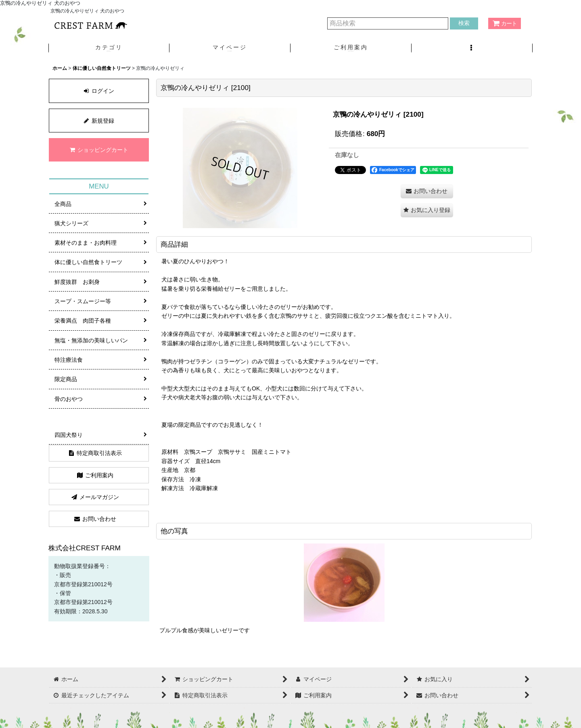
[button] (472, 48)
